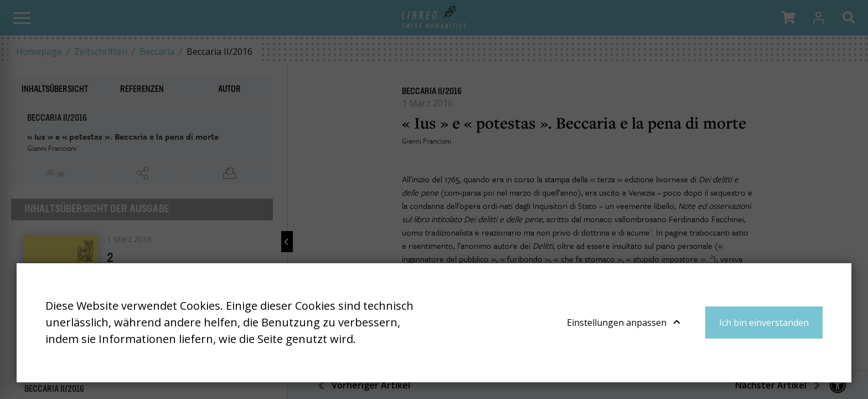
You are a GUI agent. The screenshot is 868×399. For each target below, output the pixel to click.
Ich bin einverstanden (764, 323)
